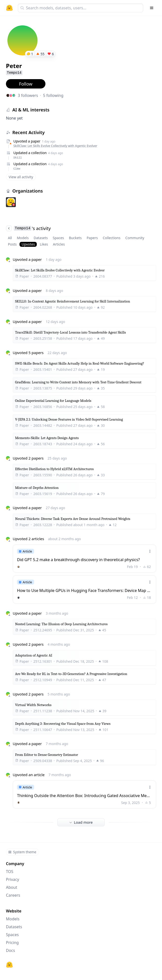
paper (36, 141)
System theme (22, 852)
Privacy (12, 879)
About (11, 887)
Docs (10, 950)
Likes (44, 244)
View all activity (21, 177)
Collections (112, 238)
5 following (53, 95)
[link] (84, 559)
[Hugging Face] (9, 965)
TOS (10, 872)
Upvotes (28, 244)
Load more (81, 822)
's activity (28, 228)
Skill (18, 157)
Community (135, 238)
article (39, 775)
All (10, 238)
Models (23, 238)
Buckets (75, 238)
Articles (59, 244)
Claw (17, 169)
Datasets (41, 238)
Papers (92, 238)
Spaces (58, 238)
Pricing (12, 943)
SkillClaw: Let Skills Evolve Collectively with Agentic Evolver (55, 146)
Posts (12, 244)
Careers (13, 895)
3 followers (28, 95)
